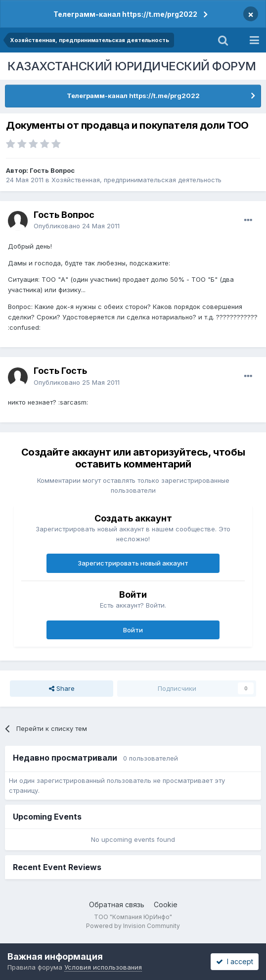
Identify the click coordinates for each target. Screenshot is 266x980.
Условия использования (103, 967)
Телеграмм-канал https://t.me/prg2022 (125, 14)
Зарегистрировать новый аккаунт (133, 563)
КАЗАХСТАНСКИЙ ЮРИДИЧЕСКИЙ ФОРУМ (132, 66)
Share (62, 688)
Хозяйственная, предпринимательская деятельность (136, 180)
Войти (133, 630)
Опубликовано (77, 226)
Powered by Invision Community (133, 926)
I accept (235, 961)
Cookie (166, 904)
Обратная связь (117, 904)
